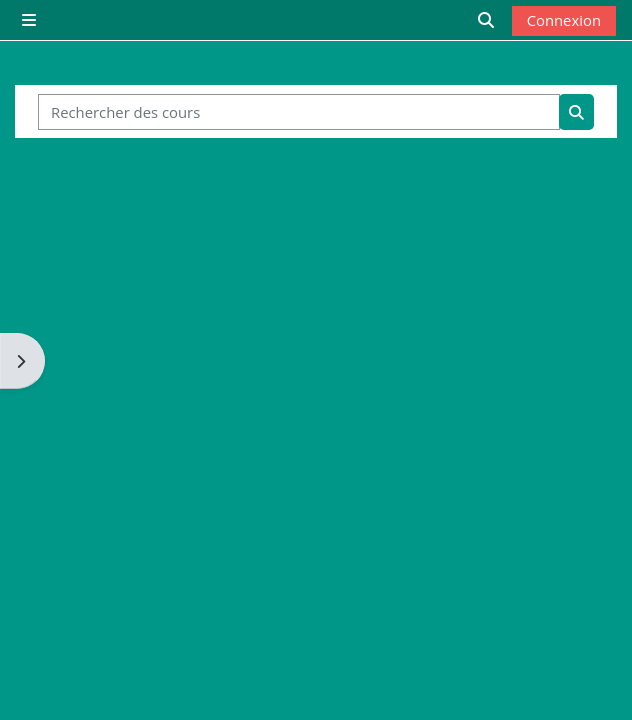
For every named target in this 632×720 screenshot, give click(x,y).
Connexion (564, 20)
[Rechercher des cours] (299, 112)
